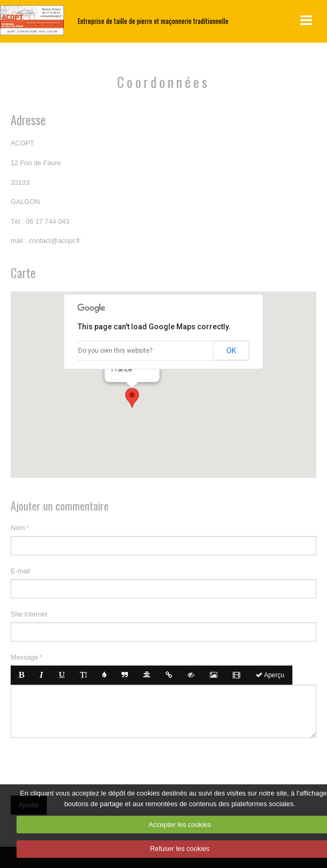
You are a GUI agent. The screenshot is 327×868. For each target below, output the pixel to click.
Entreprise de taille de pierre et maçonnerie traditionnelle (153, 21)
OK (231, 351)
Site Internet (29, 614)
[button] (132, 398)
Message (24, 657)
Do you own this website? (115, 351)
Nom (18, 528)
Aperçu (270, 675)
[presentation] (92, 764)
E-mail (20, 571)
